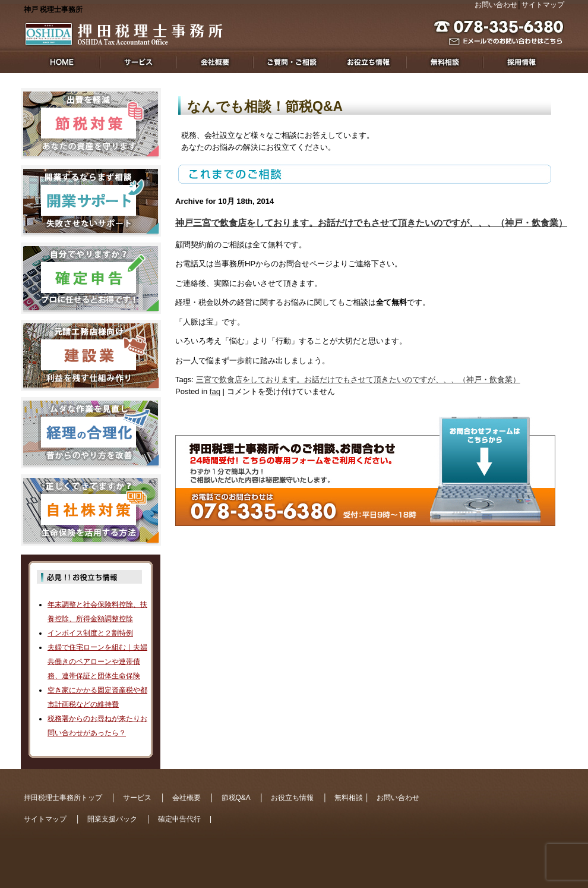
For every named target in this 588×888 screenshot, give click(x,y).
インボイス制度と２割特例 (90, 633)
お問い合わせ (496, 5)
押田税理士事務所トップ (63, 798)
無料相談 (349, 798)
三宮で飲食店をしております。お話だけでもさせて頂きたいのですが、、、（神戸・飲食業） (358, 380)
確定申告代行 (179, 819)
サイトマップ (543, 5)
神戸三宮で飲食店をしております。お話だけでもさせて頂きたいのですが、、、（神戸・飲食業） (371, 223)
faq (215, 391)
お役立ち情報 (292, 798)
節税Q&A (236, 798)
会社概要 (186, 798)
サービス (137, 798)
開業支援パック (112, 819)
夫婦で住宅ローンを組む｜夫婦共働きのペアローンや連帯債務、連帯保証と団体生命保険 (97, 662)
